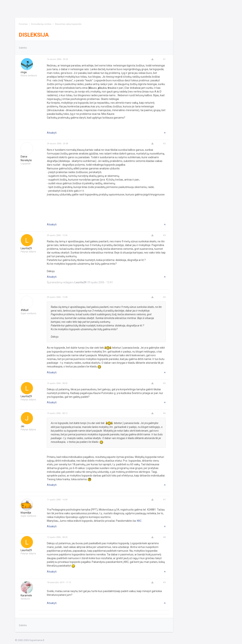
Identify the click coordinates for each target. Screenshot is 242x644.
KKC (139, 521)
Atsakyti (52, 133)
